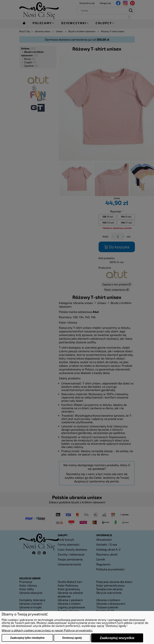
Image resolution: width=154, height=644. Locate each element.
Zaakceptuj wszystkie (117, 638)
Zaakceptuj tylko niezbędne (27, 638)
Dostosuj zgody (72, 638)
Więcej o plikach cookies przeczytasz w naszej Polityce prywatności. (47, 630)
